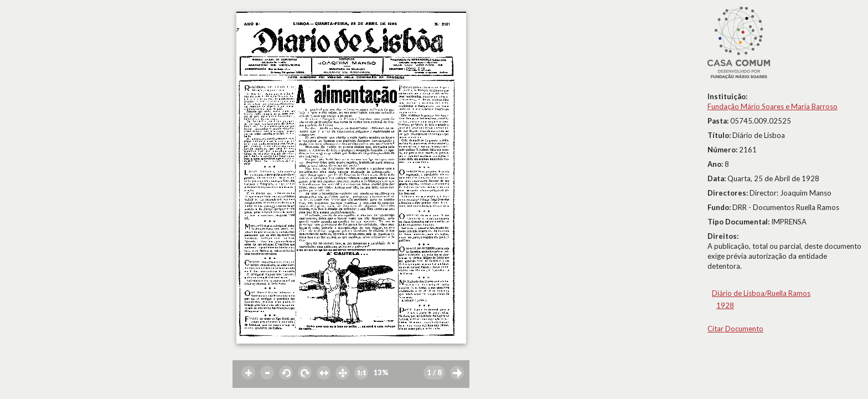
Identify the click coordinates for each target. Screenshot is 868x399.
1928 (725, 305)
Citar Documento (735, 329)
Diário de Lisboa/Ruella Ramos (761, 293)
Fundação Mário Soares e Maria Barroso (773, 106)
